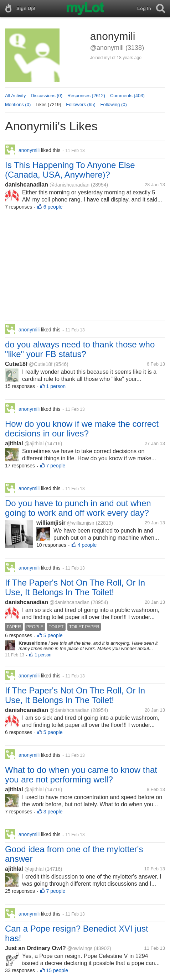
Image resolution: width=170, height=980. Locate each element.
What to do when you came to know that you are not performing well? (81, 775)
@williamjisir (81, 523)
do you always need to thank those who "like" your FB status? (80, 349)
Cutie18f (16, 364)
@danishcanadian (69, 185)
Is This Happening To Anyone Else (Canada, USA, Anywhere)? (70, 170)
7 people (56, 466)
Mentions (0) (18, 104)
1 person (56, 386)
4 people (87, 545)
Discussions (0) (47, 96)
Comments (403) (127, 96)
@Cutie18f (41, 364)
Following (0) (114, 104)
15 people (57, 970)
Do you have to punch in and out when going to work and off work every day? (78, 508)
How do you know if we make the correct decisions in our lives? (82, 429)
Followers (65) (81, 104)
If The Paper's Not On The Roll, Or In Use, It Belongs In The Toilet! (75, 587)
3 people (53, 812)
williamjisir (51, 523)
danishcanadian (27, 185)
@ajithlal (34, 444)
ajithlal (14, 443)
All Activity (16, 96)
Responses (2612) (86, 96)
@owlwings (80, 948)
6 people (53, 207)
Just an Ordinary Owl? (35, 948)
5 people (53, 635)
